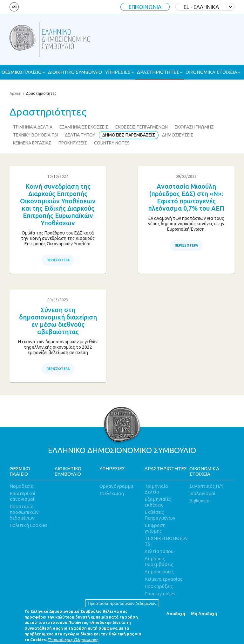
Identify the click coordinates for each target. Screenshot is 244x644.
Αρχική (15, 93)
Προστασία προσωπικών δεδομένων (122, 607)
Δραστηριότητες (41, 93)
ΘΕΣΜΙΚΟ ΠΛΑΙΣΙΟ (22, 72)
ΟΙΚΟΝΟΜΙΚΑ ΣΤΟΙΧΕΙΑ (211, 72)
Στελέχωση (112, 493)
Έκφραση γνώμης (155, 528)
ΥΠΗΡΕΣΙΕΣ (118, 72)
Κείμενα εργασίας (163, 579)
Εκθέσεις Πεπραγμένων (160, 515)
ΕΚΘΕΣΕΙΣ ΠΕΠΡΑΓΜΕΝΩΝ (142, 127)
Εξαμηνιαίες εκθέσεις (158, 502)
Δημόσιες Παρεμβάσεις (159, 561)
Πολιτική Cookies (28, 525)
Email (14, 7)
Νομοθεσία (22, 486)
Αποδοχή (176, 617)
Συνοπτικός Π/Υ (207, 486)
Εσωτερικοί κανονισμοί (22, 496)
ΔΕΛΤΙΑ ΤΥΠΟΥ (80, 135)
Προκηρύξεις (159, 586)
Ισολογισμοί (202, 493)
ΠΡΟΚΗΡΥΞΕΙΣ (73, 143)
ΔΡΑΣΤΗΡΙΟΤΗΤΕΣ (158, 72)
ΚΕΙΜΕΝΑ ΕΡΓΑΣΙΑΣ (32, 143)
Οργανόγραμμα (116, 486)
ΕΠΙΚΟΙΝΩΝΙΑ (145, 7)
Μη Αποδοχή (204, 617)
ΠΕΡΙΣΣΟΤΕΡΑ (58, 260)
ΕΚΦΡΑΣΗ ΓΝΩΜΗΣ (194, 127)
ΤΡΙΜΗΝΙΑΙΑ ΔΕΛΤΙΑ (33, 127)
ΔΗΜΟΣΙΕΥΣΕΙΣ (178, 135)
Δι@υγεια (200, 501)
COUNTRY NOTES (112, 143)
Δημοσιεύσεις (159, 572)
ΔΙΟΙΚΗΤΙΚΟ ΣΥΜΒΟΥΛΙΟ (75, 72)
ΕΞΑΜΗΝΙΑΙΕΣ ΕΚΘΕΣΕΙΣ (84, 127)
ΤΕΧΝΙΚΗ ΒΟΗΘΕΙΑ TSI (35, 135)
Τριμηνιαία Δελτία (156, 489)
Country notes (160, 594)
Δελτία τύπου (159, 551)
